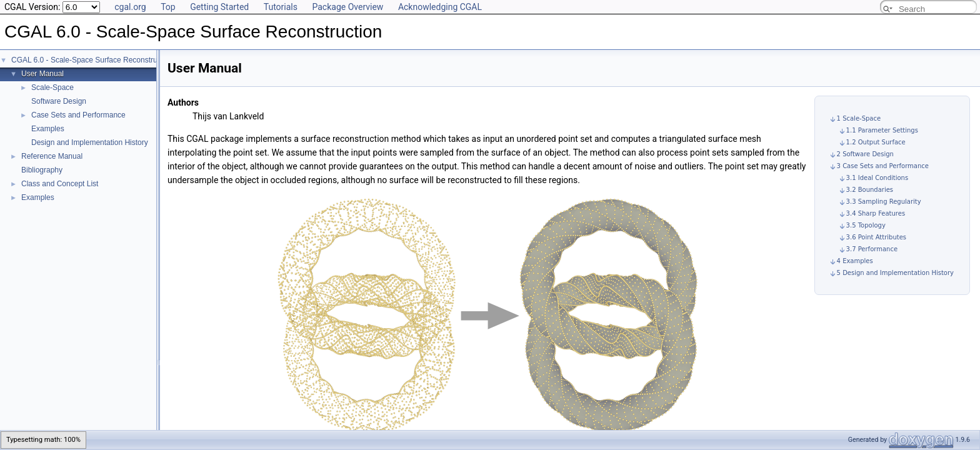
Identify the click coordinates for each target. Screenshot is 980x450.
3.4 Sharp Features (876, 213)
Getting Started (219, 7)
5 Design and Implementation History (895, 273)
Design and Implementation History (90, 142)
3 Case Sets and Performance (883, 166)
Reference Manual (52, 156)
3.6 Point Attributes (876, 237)
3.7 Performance (872, 249)
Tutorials (281, 7)
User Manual (42, 74)
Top (168, 7)
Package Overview (347, 7)
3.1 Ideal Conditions (877, 178)
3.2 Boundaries (870, 190)
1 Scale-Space (859, 118)
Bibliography (42, 170)
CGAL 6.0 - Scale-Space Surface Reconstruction (92, 60)
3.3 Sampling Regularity (884, 202)
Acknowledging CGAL (440, 7)
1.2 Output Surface (876, 142)
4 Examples (855, 261)
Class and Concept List (60, 184)
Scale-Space (52, 87)
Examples (48, 129)
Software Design (59, 101)
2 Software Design (865, 154)
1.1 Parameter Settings (882, 130)
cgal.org (130, 7)
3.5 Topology (866, 225)
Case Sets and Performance (78, 115)
